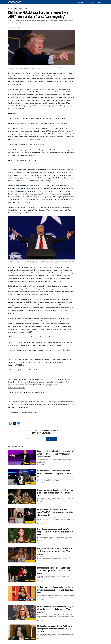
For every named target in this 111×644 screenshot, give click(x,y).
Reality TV (81, 2)
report (22, 89)
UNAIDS (50, 186)
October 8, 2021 (35, 160)
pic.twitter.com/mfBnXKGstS (27, 155)
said (28, 286)
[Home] (15, 2)
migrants (54, 89)
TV (87, 2)
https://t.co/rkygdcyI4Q (21, 407)
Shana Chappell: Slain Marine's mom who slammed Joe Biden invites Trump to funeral (37, 118)
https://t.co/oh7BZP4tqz (17, 365)
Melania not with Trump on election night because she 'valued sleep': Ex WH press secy (38, 123)
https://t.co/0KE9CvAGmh (52, 345)
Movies (93, 2)
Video (100, 2)
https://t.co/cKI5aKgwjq (17, 387)
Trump (64, 79)
